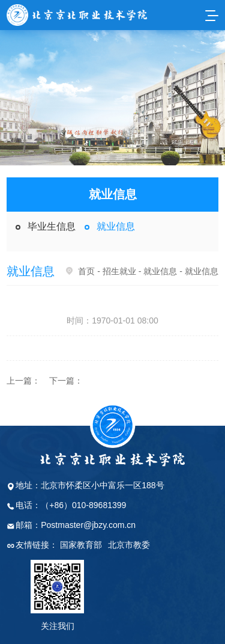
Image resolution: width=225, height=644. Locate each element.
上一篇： (23, 381)
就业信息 (116, 226)
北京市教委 (129, 545)
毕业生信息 (52, 226)
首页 (86, 271)
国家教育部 (81, 545)
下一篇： (66, 381)
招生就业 (119, 271)
